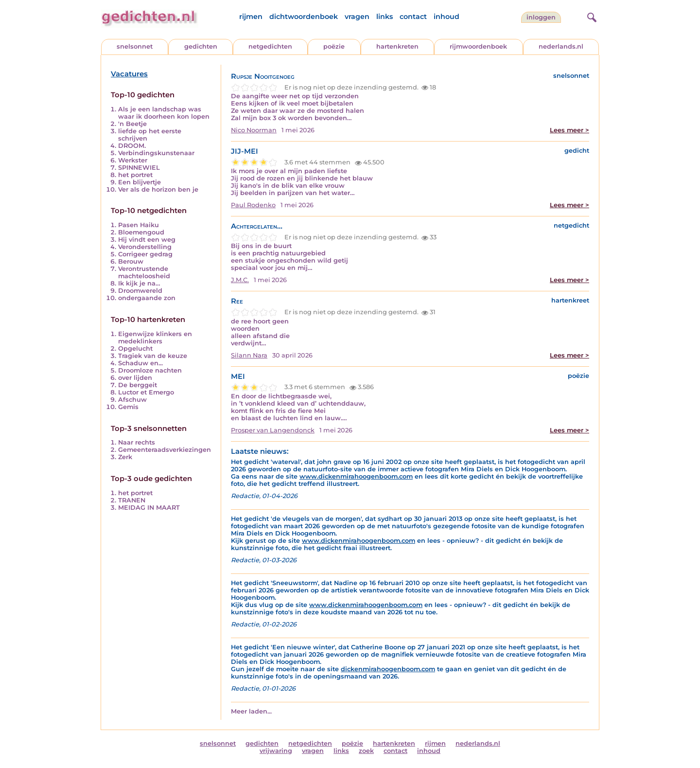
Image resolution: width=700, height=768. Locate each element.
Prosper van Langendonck (273, 430)
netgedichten (270, 46)
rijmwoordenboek (478, 46)
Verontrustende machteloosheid (144, 272)
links (385, 17)
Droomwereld (140, 291)
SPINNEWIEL (139, 168)
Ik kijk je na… (139, 283)
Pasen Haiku (139, 225)
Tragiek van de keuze (153, 356)
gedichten (201, 46)
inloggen (541, 17)
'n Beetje (132, 124)
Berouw (131, 261)
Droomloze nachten (150, 370)
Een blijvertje (140, 182)
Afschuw (132, 400)
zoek (366, 751)
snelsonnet (135, 46)
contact (413, 17)
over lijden (135, 378)
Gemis (128, 407)
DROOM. (132, 146)
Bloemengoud (141, 232)
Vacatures (129, 74)
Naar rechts (137, 442)
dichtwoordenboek (304, 17)
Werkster (133, 160)
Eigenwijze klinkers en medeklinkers (155, 338)
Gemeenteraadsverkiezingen (165, 450)
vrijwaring (276, 751)
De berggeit (138, 385)
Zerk (125, 457)
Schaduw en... (140, 363)
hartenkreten (397, 46)
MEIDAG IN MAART (149, 508)
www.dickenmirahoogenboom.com (356, 476)
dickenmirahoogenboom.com (388, 669)
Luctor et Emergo (146, 392)
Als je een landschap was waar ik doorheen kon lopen (164, 113)
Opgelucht (135, 348)
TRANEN (132, 500)
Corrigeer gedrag (145, 254)
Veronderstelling (145, 247)
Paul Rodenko (253, 205)
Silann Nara (249, 355)
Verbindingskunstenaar (156, 153)
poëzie (334, 46)
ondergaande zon (147, 298)
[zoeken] (591, 16)
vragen (357, 17)
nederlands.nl (561, 46)
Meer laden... (251, 711)
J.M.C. (240, 280)
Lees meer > (569, 130)
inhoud (446, 17)
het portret (135, 175)
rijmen (251, 17)
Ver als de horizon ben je (158, 189)
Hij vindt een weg (147, 240)
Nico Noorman (254, 130)
